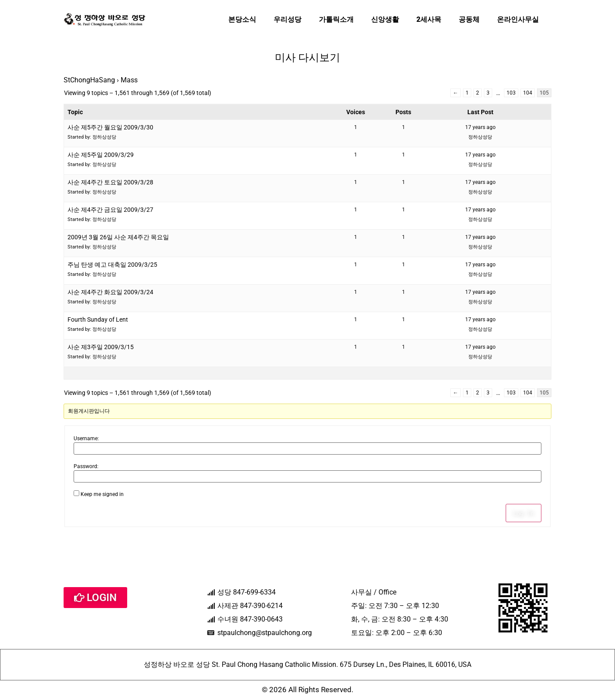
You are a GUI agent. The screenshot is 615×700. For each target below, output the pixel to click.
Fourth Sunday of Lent (98, 319)
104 (528, 93)
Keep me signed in (102, 494)
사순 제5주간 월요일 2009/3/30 (110, 127)
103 (511, 93)
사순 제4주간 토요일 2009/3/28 (110, 182)
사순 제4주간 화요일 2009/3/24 (110, 292)
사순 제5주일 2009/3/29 (101, 155)
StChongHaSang (89, 80)
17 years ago (480, 127)
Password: (86, 466)
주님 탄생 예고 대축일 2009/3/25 (112, 265)
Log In (524, 513)
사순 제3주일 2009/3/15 (101, 347)
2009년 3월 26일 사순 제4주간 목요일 (118, 237)
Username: (86, 438)
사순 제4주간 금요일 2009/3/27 (110, 210)
